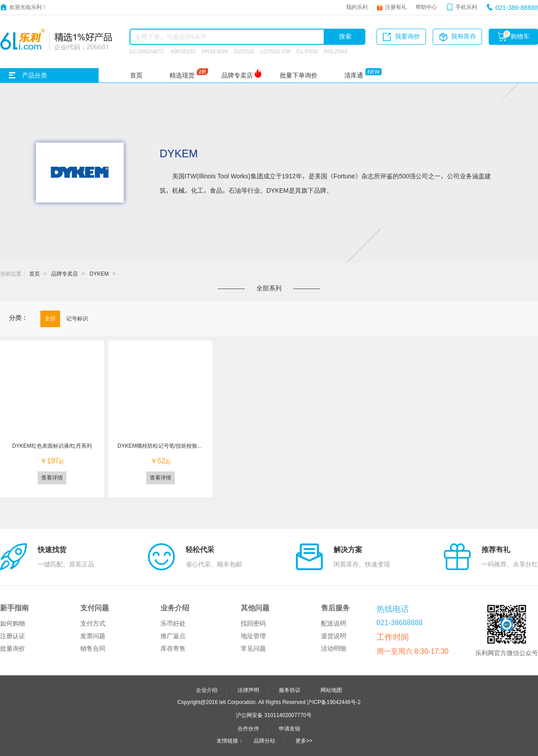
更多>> (304, 740)
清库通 (354, 75)
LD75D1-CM (276, 51)
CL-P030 (307, 51)
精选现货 (182, 75)
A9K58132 (183, 51)
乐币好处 (173, 623)
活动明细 (334, 648)
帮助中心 (426, 7)
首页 (136, 75)
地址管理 (253, 636)
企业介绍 (207, 690)
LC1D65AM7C (147, 51)
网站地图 (331, 690)
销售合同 (93, 648)
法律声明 (248, 690)
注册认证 (13, 636)
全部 (50, 318)
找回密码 (253, 623)
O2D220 (244, 51)
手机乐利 (466, 7)
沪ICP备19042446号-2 (334, 702)
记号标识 (77, 318)
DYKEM (99, 273)
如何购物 (13, 623)
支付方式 (93, 623)
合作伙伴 (248, 728)
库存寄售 (173, 648)
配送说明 (334, 623)
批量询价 (13, 648)
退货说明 (334, 636)
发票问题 (93, 636)
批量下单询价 (299, 75)
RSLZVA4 (336, 51)
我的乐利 (357, 7)
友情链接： (230, 740)
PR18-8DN (215, 51)
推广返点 (173, 636)
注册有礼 (396, 7)
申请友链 (290, 728)
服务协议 (290, 690)
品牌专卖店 (237, 75)
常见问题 (253, 648)
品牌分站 (265, 740)
